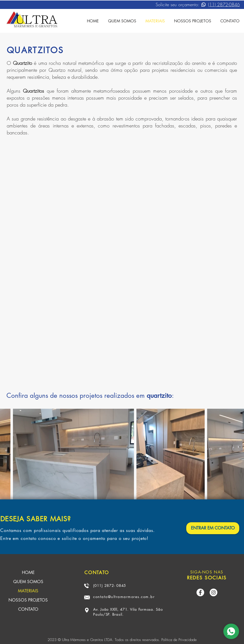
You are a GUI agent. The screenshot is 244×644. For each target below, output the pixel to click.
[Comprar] (231, 631)
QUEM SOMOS (28, 582)
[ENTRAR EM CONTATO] (213, 528)
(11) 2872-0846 (224, 4)
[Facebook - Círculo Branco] (200, 592)
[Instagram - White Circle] (213, 592)
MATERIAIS (28, 591)
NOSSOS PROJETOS (28, 600)
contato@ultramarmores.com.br (124, 597)
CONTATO (28, 609)
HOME (28, 572)
